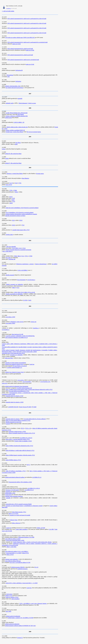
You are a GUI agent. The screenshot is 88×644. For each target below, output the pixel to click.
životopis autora (40, 174)
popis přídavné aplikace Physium (13, 561)
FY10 (23, 428)
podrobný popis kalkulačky (12, 559)
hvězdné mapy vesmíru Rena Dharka (14, 132)
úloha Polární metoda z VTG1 (19, 512)
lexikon (4, 149)
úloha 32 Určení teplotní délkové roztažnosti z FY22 (18, 420)
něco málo (8, 258)
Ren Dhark (18, 143)
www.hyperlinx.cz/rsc (45, 382)
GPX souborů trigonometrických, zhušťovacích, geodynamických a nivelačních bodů (27, 42)
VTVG (26, 256)
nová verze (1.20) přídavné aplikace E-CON (20, 563)
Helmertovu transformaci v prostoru (25, 264)
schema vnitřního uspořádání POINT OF (15, 130)
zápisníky (8, 498)
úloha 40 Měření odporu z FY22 (13, 460)
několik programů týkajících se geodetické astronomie (18, 250)
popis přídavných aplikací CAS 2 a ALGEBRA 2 (17, 551)
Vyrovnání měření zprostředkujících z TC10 (19, 391)
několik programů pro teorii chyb (14, 422)
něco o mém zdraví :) (8, 251)
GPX (8, 77)
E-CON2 (25, 300)
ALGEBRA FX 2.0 (37, 477)
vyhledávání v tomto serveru (17, 322)
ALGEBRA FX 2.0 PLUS (26, 438)
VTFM (31, 256)
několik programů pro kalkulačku (15, 284)
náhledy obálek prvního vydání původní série (17, 127)
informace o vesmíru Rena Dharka (15, 174)
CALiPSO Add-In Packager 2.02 (24, 388)
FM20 (16, 256)
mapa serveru (9, 185)
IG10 (13, 248)
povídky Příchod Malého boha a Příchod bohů (17, 113)
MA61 (17, 192)
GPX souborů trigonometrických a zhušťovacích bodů (20, 49)
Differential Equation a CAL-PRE (26, 537)
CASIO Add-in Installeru (21, 529)
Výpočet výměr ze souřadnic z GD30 (23, 441)
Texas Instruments (21, 280)
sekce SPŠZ (8, 611)
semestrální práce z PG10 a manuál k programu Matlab (19, 504)
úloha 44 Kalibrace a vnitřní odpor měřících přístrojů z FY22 (20, 450)
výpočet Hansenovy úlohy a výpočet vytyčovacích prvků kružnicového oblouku (32, 542)
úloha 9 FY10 (25, 553)
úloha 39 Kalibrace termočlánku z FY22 (16, 471)
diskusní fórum (14, 520)
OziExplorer (18, 81)
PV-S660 (34, 407)
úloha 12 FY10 (10, 555)
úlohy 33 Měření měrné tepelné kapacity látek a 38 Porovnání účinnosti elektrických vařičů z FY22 (29, 390)
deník (16, 144)
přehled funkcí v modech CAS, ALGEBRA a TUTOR (21, 618)
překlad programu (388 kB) (18, 567)
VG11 (23, 256)
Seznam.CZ (20, 638)
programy (8, 491)
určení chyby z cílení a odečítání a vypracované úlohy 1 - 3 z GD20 (22, 583)
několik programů (10, 275)
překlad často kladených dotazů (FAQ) (14, 364)
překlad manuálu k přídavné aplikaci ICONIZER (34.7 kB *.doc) (20, 626)
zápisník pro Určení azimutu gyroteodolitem (16, 363)
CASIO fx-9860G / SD (19, 122)
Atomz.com (34, 322)
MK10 (19, 256)
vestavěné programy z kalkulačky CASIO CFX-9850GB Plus (20, 336)
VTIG (20, 183)
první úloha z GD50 (10, 317)
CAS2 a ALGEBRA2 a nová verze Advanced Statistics (33, 603)
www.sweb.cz (21, 380)
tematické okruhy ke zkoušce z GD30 (15, 402)
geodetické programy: (23, 569)
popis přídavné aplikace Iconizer (13, 539)
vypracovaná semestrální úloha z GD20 (15, 540)
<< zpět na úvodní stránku (8, 11)
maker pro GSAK (17, 44)
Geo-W (11, 183)
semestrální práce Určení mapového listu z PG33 (13, 353)
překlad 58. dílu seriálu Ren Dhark (13, 154)
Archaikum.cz (9, 8)
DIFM (11, 203)
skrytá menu (9, 594)
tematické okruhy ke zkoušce (13, 419)
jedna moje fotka (9, 358)
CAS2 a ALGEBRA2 (23, 270)
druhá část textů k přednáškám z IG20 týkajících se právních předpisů (22, 208)
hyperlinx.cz (36, 328)
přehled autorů (9, 118)
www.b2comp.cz (31, 280)
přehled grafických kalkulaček (13, 616)
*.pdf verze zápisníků (11, 247)
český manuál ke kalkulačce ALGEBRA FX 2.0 (16, 338)
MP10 (17, 248)
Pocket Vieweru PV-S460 (25, 407)
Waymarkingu (10, 75)
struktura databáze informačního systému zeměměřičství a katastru (21, 214)
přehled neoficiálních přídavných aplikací (15, 477)
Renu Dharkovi (25, 178)
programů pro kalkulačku (16, 355)
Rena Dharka (21, 114)
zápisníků (20, 98)
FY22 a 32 (28, 428)
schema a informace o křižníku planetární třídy (17, 116)
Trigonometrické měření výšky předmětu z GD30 (20, 482)
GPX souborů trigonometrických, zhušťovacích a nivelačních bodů (23, 60)
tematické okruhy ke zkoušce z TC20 (14, 396)
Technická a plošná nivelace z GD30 (17, 432)
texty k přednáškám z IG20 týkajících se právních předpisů (20, 213)
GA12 (20, 248)
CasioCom (32, 364)
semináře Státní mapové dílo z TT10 (21, 230)
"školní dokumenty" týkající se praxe (27, 103)
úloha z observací (16, 523)
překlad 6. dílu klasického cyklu (13, 86)
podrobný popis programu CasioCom (14, 496)
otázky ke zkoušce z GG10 (12, 597)
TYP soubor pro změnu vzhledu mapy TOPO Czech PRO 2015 (20, 38)
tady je (29, 465)
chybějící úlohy (9, 235)
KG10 (11, 197)
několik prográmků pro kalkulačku (14, 294)
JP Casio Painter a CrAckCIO (20, 366)
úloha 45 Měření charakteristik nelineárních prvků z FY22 (19, 446)
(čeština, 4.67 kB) (41, 528)
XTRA (6, 129)
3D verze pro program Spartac (34, 132)
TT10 (14, 201)
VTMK (15, 190)
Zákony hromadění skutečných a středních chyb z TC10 (22, 433)
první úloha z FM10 (10, 323)
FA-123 (36, 567)
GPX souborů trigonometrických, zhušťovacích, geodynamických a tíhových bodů (27, 19)
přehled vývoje (9, 596)
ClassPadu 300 (12, 259)
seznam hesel (8, 495)
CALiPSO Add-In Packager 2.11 (14, 367)
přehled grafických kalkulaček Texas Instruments (17, 386)
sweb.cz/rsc (5, 383)
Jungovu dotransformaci (41, 264)
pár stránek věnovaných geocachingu (14, 88)
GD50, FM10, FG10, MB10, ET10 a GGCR (25, 292)
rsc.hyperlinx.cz (6, 330)
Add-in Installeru (15, 599)
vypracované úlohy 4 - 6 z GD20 (13, 553)
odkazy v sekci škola (11, 547)
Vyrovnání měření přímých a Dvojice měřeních (35, 419)
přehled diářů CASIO (10, 493)
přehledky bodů (9, 103)
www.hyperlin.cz (27, 382)
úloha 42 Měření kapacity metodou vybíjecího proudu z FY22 (20, 455)
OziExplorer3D (19, 70)
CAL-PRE (51, 529)
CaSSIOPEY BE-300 (13, 407)
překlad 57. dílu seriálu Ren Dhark (13, 163)
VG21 (24, 248)
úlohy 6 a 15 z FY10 (13, 514)
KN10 (13, 200)
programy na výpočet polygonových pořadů (20, 515)
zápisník (8, 424)
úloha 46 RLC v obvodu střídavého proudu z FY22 (18, 439)
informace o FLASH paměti (12, 490)
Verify (30, 300)
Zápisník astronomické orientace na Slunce (15, 216)
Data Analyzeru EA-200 (17, 334)
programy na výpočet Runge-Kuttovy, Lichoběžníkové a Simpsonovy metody (24, 506)
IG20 (16, 183)
